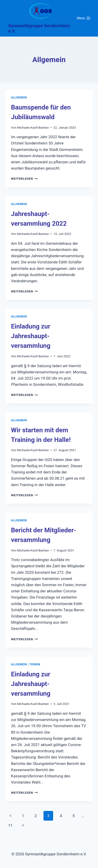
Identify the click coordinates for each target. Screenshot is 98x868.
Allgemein (19, 98)
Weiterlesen (24, 179)
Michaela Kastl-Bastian (33, 127)
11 (10, 825)
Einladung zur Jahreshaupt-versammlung (31, 336)
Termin (35, 664)
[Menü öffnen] (84, 18)
